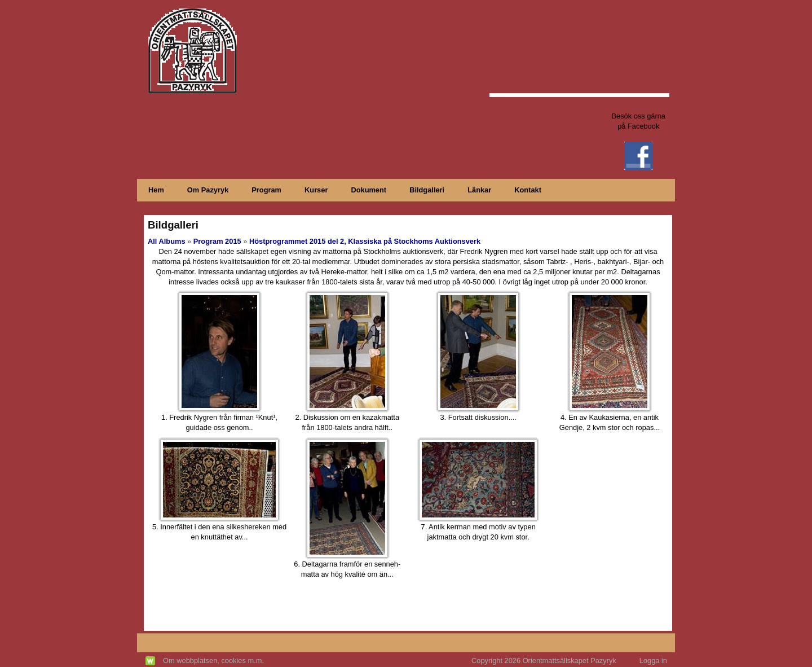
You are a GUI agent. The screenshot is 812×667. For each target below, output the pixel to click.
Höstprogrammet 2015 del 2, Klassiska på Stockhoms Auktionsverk (365, 241)
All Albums (167, 241)
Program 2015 (217, 241)
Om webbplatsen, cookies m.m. (213, 661)
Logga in (653, 661)
